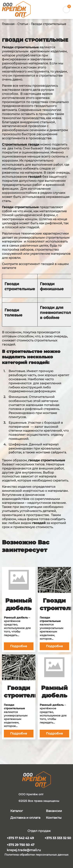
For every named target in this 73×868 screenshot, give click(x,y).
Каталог (17, 811)
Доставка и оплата (25, 818)
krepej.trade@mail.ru (24, 850)
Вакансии (54, 811)
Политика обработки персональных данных (36, 855)
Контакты (54, 818)
